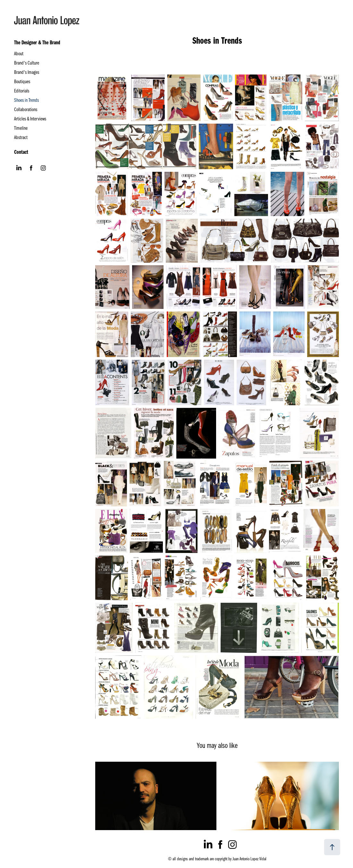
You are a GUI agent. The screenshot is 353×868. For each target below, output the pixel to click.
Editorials (22, 91)
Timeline (21, 128)
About (19, 53)
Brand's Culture (27, 63)
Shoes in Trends (26, 100)
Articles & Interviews (30, 118)
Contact (21, 152)
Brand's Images (27, 72)
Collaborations (26, 109)
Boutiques (22, 81)
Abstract (21, 137)
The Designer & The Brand (37, 42)
